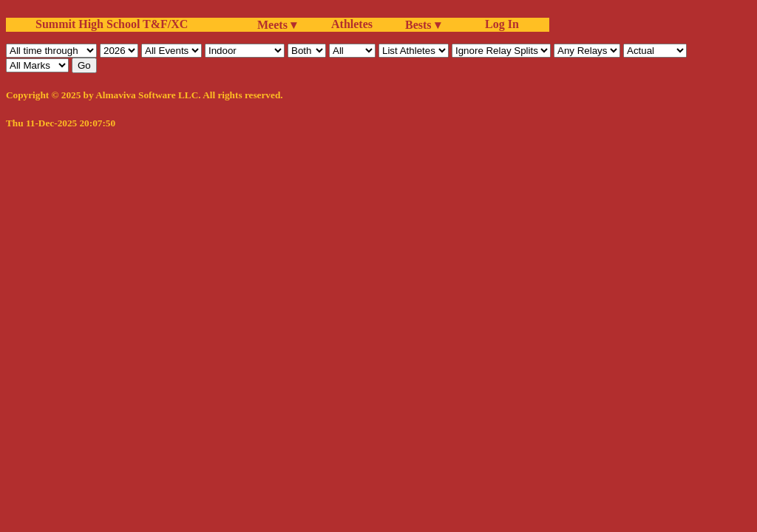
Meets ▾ (277, 25)
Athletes (352, 24)
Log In (499, 24)
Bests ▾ (423, 25)
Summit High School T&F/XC (112, 24)
